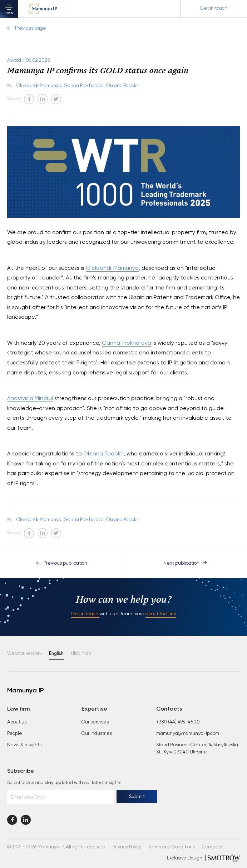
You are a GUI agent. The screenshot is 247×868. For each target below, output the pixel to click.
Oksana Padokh (123, 86)
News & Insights (24, 745)
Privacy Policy (127, 847)
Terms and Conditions (171, 847)
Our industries (97, 734)
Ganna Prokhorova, (84, 86)
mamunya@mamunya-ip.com (188, 734)
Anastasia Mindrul (30, 398)
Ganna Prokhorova (127, 343)
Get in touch (85, 614)
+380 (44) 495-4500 (178, 722)
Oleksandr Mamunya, (39, 86)
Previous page (27, 28)
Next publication (185, 563)
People (15, 734)
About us (17, 722)
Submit (137, 797)
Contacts (212, 847)
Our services (95, 722)
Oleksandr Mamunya (112, 268)
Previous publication (62, 563)
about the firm (161, 614)
